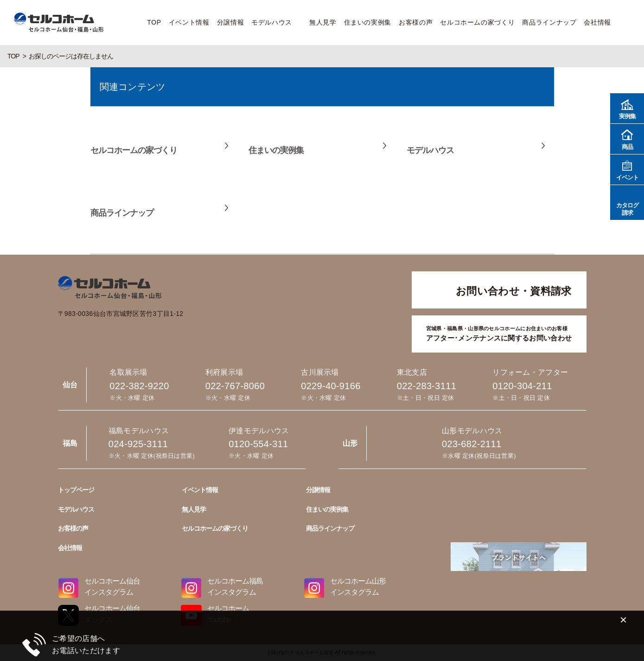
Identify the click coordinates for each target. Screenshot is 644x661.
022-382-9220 (139, 386)
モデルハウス (272, 22)
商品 (627, 138)
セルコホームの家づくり (477, 22)
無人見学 (323, 22)
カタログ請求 (627, 202)
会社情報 (597, 22)
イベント (627, 169)
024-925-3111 (138, 444)
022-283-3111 (427, 386)
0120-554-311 (258, 444)
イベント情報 (189, 22)
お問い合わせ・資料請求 (514, 291)
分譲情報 (231, 22)
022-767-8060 (235, 386)
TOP (154, 22)
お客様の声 (416, 22)
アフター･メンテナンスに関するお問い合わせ (499, 333)
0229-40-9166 (331, 386)
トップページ (76, 490)
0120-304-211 (522, 386)
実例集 (627, 108)
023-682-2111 (472, 444)
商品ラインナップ (549, 22)
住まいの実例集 (368, 22)
